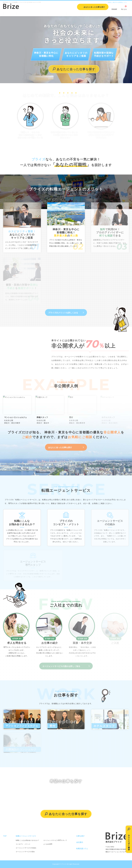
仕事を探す (57, 13)
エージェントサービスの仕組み (26, 848)
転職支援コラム (94, 13)
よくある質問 (48, 844)
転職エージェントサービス (32, 13)
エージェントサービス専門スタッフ (55, 840)
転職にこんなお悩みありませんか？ (28, 840)
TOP (10, 13)
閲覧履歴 (114, 9)
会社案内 (74, 13)
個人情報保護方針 (117, 13)
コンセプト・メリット (23, 844)
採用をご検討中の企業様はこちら (117, 2)
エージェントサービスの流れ (25, 852)
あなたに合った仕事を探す (129, 841)
